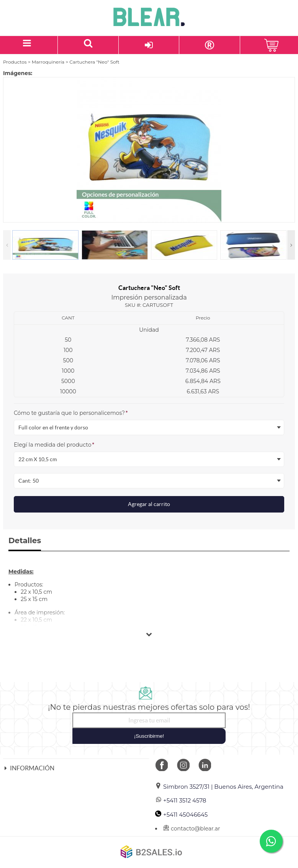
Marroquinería (48, 62)
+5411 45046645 (181, 815)
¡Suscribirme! (149, 736)
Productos (15, 62)
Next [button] (291, 245)
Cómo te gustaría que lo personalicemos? (71, 413)
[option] (149, 150)
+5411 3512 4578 (181, 800)
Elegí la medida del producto (54, 445)
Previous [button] (7, 245)
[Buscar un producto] (88, 45)
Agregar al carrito (149, 504)
